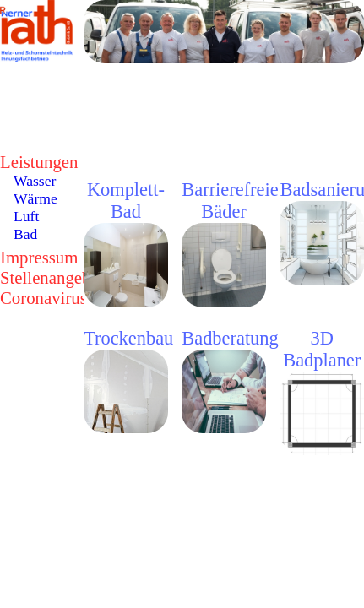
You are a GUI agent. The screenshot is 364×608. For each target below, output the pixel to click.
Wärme (35, 198)
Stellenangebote (56, 277)
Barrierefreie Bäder (230, 201)
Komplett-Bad (126, 201)
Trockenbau (128, 338)
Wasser (35, 181)
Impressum (39, 257)
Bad (25, 234)
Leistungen (39, 162)
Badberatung (230, 338)
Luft (26, 216)
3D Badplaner (322, 349)
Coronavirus (43, 298)
